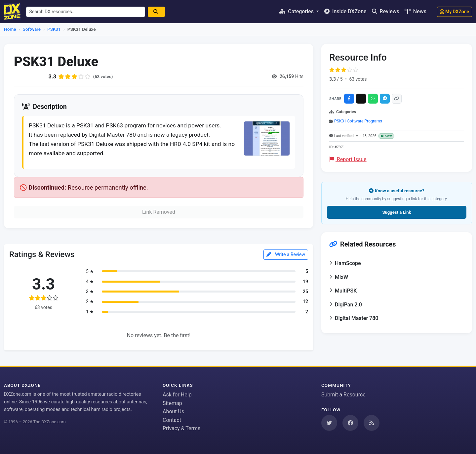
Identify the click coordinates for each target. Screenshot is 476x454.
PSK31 (54, 29)
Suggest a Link (397, 212)
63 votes (358, 79)
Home (10, 29)
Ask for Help (177, 395)
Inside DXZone (345, 11)
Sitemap (172, 403)
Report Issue (348, 159)
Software (32, 29)
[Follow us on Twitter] (329, 423)
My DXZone (455, 12)
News (416, 11)
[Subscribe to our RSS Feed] (372, 423)
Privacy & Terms (181, 429)
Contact (172, 420)
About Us (173, 412)
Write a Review (286, 257)
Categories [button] (297, 11)
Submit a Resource (343, 395)
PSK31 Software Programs (358, 121)
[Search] (159, 12)
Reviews (386, 11)
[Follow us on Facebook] (350, 423)
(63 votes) (104, 76)
